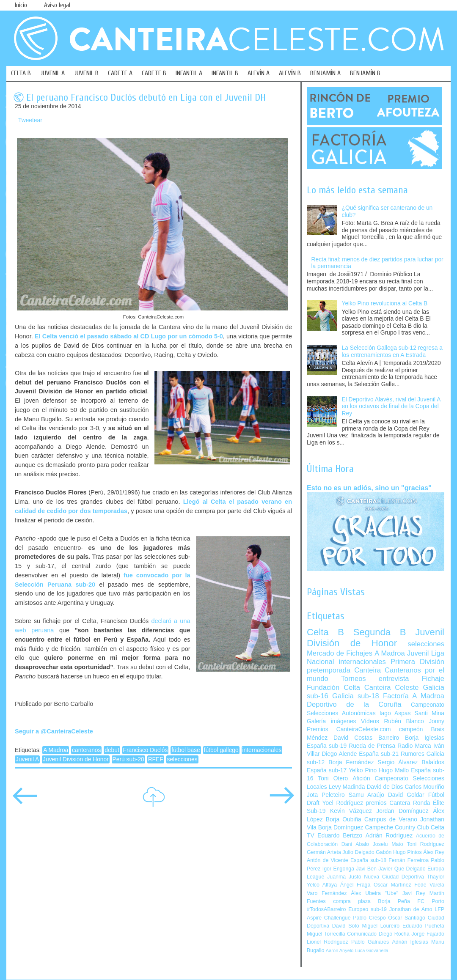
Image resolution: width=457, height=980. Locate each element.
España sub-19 (327, 746)
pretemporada (329, 670)
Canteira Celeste (392, 688)
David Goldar (406, 795)
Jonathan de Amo (411, 909)
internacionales (262, 750)
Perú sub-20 (128, 759)
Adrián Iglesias (410, 942)
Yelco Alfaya (322, 885)
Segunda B (380, 632)
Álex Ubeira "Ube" (374, 893)
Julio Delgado (358, 852)
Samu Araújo (366, 795)
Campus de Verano (391, 819)
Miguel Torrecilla (326, 934)
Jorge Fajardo (428, 934)
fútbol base (186, 750)
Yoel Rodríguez (343, 803)
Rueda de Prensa (372, 746)
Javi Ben (366, 869)
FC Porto (431, 901)
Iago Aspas (395, 713)
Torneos (354, 679)
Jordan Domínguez (402, 811)
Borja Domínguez (341, 828)
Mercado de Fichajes (340, 653)
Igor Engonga (338, 869)
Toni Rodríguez (425, 844)
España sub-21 (379, 754)
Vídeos (370, 721)
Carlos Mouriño (424, 787)
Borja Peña (394, 901)
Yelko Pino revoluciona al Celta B (385, 303)
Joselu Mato (388, 844)
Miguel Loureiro (381, 926)
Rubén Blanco (404, 721)
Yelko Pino (363, 770)
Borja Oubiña (344, 819)
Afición (361, 778)
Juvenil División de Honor (76, 759)
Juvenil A (27, 759)
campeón (411, 729)
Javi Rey (414, 893)
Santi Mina (429, 713)
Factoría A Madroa (414, 696)
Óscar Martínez (392, 885)
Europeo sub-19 (368, 909)
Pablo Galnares (370, 942)
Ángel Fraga (355, 885)
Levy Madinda (347, 787)
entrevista (394, 679)
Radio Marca (414, 746)
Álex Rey (434, 852)
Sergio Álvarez (398, 762)
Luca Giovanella (372, 950)
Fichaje (433, 679)
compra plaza (352, 901)
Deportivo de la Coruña (354, 704)
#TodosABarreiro (326, 909)
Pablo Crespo (369, 918)
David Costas (353, 738)
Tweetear (30, 120)
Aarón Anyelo (340, 950)
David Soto (346, 926)
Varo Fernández (327, 893)
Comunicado (362, 934)
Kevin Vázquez (351, 811)
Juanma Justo (344, 877)
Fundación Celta (333, 688)
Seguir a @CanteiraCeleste (54, 731)
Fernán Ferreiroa (409, 860)
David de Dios (385, 787)
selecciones (182, 759)
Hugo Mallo (394, 770)
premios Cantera (388, 803)
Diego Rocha (394, 934)
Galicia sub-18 (356, 696)
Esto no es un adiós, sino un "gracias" (369, 488)
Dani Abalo (355, 844)
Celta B (325, 632)
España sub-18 (368, 860)
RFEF (156, 759)
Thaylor (436, 877)
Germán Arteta (324, 852)
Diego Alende (339, 754)
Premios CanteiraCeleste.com (349, 729)
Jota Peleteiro (326, 795)
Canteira (368, 670)
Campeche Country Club (397, 828)
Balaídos (433, 762)
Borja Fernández (351, 762)
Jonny (436, 721)
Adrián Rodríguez (389, 836)
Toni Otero (333, 778)
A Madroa (56, 750)
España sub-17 (327, 770)
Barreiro (389, 738)
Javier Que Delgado (402, 869)
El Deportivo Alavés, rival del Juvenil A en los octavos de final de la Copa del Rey (391, 406)
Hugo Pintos (407, 852)
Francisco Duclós (146, 750)
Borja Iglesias (425, 738)
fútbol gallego (221, 750)
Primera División (417, 662)
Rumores (413, 754)
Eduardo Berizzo (340, 836)
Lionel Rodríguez (328, 942)
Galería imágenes (332, 721)
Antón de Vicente (328, 860)
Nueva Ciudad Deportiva (394, 877)
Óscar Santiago (407, 918)
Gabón (384, 852)
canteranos (86, 750)
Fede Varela (429, 885)
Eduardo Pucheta (423, 926)
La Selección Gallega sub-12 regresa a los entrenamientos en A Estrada (392, 351)
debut (112, 750)
